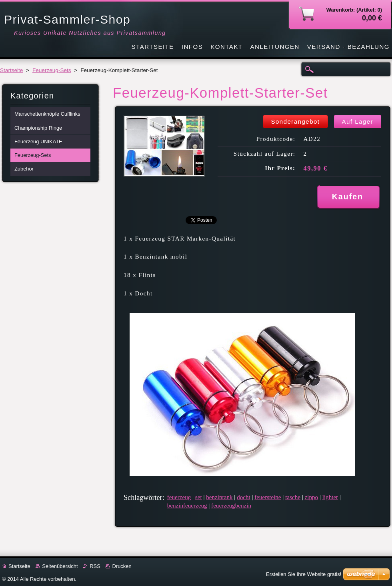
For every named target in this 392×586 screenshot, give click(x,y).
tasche (293, 497)
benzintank (219, 497)
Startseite (11, 70)
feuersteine (268, 497)
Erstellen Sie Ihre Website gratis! (304, 574)
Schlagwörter (143, 498)
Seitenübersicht (60, 566)
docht (244, 497)
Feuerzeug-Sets (52, 70)
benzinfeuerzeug (187, 506)
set (199, 497)
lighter (330, 497)
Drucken (122, 566)
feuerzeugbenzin (231, 506)
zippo (312, 497)
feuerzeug (179, 497)
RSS (95, 566)
